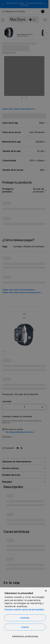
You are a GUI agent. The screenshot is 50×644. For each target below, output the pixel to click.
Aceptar (25, 627)
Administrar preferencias (25, 636)
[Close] (46, 591)
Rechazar (25, 618)
